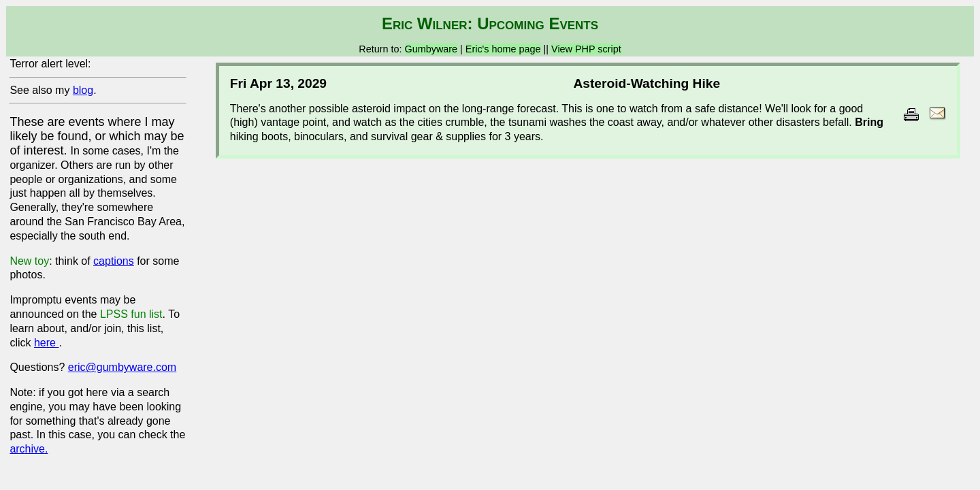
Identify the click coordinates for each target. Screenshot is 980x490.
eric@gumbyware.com (122, 367)
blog (83, 90)
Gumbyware (431, 49)
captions (114, 261)
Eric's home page (503, 49)
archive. (29, 449)
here (46, 343)
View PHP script (586, 49)
